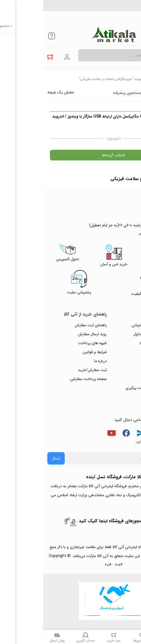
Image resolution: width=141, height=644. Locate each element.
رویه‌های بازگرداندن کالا (115, 343)
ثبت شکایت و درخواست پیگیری (108, 388)
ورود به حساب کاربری (24, 57)
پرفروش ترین (120, 93)
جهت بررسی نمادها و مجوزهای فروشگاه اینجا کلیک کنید (88, 521)
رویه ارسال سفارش (49, 334)
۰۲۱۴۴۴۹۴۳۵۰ (117, 8)
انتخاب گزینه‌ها (70, 155)
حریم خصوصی (121, 352)
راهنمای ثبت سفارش (48, 325)
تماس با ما (124, 370)
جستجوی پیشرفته (84, 93)
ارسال (13, 458)
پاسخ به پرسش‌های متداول (111, 334)
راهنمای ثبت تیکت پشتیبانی (110, 325)
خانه (134, 79)
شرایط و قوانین (52, 352)
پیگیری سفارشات (120, 361)
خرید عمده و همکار (118, 397)
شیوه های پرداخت (49, 343)
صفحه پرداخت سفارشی (45, 379)
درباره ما (57, 361)
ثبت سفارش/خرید (49, 370)
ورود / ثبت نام (121, 379)
